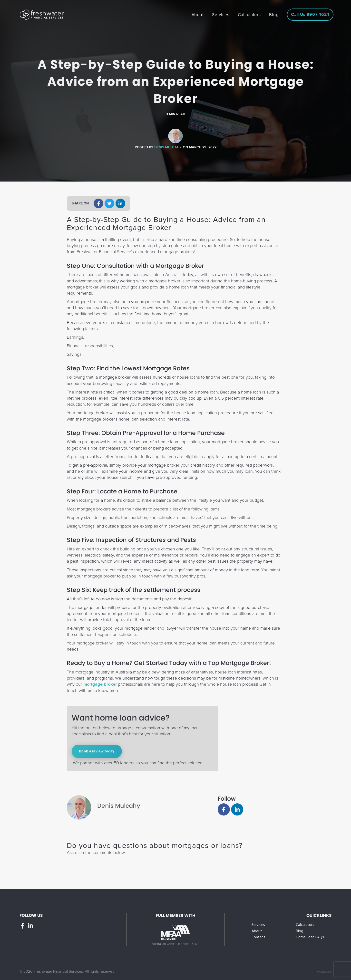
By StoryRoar (324, 972)
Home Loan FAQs (310, 937)
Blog (300, 931)
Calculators (305, 925)
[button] (98, 203)
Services (258, 925)
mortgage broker (99, 684)
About (257, 931)
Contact (258, 937)
